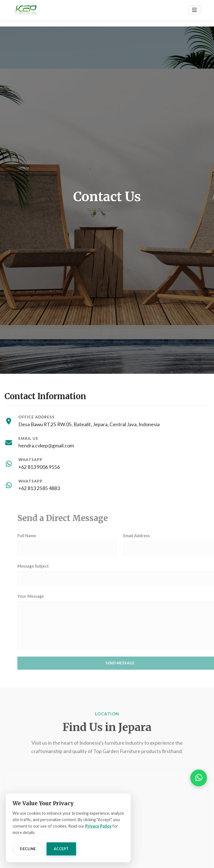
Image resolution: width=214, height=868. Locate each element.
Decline (28, 849)
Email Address (146, 536)
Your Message (41, 596)
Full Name (37, 536)
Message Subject (43, 566)
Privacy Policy (98, 826)
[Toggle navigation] (194, 10)
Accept (61, 849)
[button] (199, 778)
